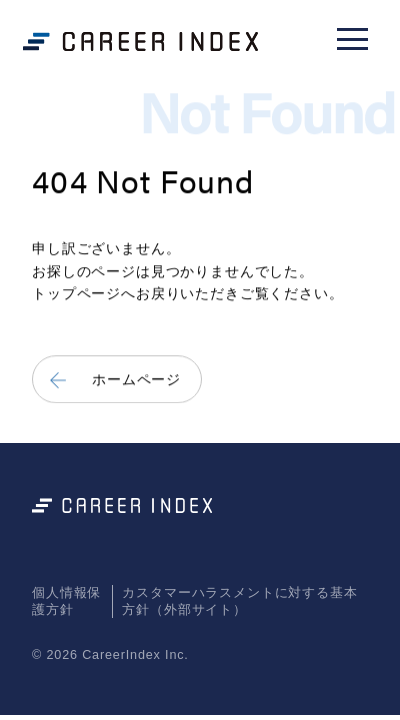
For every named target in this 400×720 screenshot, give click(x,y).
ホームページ (136, 379)
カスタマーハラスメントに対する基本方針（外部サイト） (239, 601)
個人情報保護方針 (66, 601)
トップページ (76, 294)
